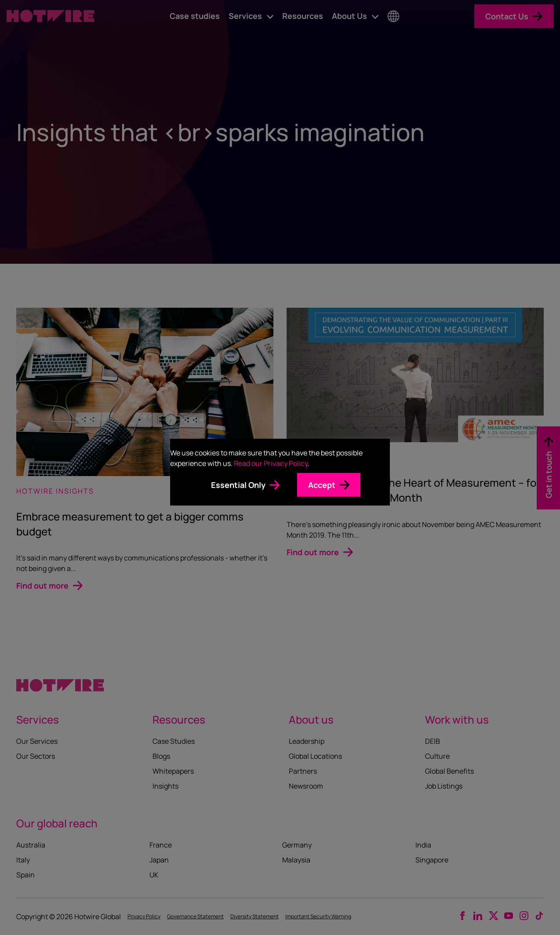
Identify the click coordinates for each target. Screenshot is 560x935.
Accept (322, 485)
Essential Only (238, 485)
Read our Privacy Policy (271, 463)
